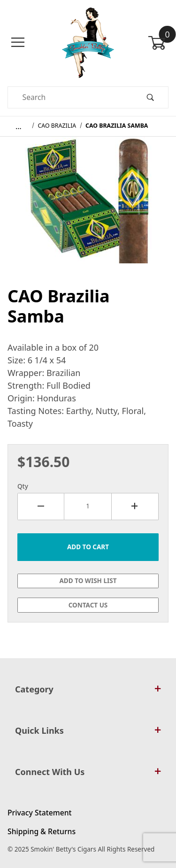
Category (88, 689)
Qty (23, 486)
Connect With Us (88, 772)
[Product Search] (70, 97)
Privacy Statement (40, 813)
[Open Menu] (18, 42)
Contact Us (88, 605)
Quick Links (88, 730)
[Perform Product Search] (150, 97)
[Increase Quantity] (135, 507)
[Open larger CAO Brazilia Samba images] (88, 207)
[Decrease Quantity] (41, 507)
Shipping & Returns (42, 831)
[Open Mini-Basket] (158, 43)
